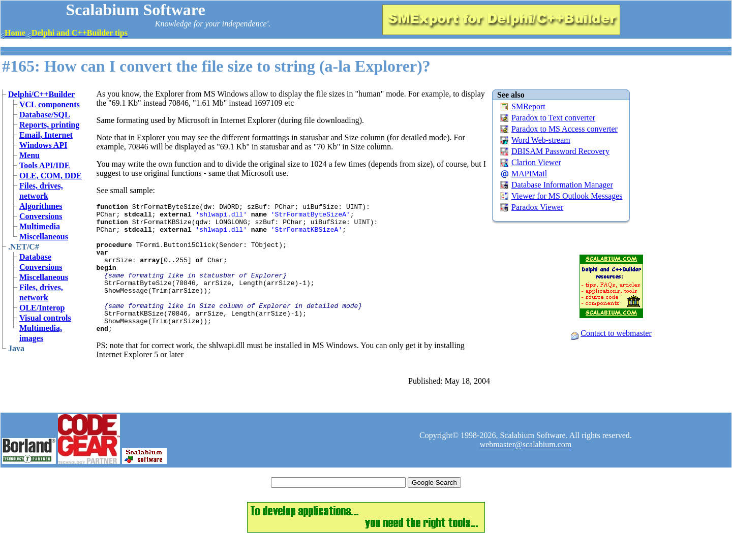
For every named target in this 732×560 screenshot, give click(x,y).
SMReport (528, 106)
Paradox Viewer (537, 207)
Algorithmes (41, 206)
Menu (29, 155)
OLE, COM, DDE (51, 176)
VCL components (50, 104)
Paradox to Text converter (553, 118)
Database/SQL (45, 115)
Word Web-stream (541, 140)
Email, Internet (46, 135)
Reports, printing (49, 125)
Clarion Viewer (536, 162)
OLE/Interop (42, 308)
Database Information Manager (562, 185)
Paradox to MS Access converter (565, 129)
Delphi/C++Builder (41, 94)
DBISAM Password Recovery (560, 151)
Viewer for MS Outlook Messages (567, 196)
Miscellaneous (44, 237)
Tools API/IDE (44, 165)
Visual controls (45, 318)
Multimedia (40, 226)
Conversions (41, 216)
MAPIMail (529, 174)
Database (35, 257)
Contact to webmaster (616, 333)
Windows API (43, 145)
